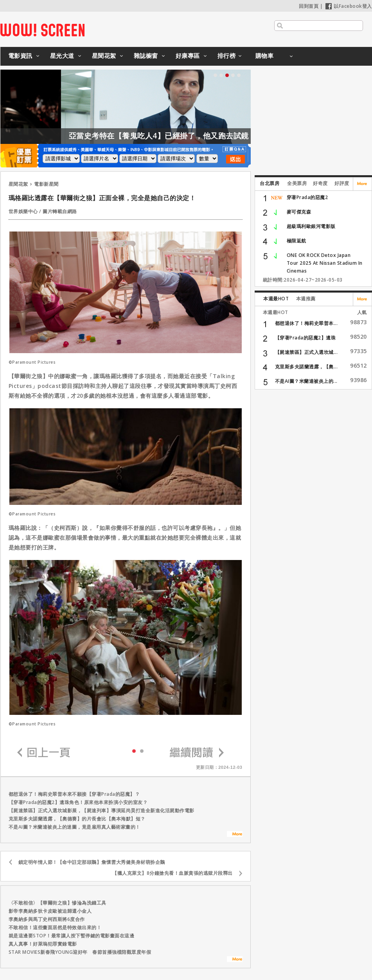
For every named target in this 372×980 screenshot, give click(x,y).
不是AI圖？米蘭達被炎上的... (306, 381)
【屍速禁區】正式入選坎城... (306, 352)
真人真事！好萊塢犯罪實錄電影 (43, 944)
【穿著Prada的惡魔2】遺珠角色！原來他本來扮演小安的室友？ (78, 802)
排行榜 (227, 56)
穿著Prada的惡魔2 (307, 197)
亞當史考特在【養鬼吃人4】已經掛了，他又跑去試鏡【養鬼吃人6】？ (205, 136)
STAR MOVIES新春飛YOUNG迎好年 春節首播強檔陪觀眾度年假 (80, 952)
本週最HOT (276, 299)
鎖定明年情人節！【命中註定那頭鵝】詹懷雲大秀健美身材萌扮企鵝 (92, 862)
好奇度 (320, 183)
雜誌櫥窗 (146, 56)
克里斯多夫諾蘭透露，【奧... (306, 367)
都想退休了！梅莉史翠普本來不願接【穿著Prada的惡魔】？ (74, 794)
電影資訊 (20, 56)
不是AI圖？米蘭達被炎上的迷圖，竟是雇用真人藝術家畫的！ (75, 827)
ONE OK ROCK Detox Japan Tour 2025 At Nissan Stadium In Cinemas (325, 263)
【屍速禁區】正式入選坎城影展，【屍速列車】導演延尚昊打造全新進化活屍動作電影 (102, 810)
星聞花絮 (104, 56)
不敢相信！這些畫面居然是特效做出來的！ (55, 927)
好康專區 (188, 56)
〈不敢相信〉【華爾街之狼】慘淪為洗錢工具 (58, 903)
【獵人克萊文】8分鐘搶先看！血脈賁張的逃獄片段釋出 (173, 873)
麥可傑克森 (299, 212)
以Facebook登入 (349, 6)
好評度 (342, 183)
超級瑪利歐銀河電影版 (311, 226)
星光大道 (62, 56)
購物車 (265, 56)
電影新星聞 (46, 184)
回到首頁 (309, 6)
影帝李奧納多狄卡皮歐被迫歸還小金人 (50, 911)
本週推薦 (306, 299)
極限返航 (297, 241)
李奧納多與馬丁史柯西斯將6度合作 (47, 919)
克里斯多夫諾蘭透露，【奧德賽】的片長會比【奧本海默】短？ (77, 819)
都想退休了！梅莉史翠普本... (306, 323)
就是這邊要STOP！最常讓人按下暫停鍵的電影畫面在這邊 (72, 936)
